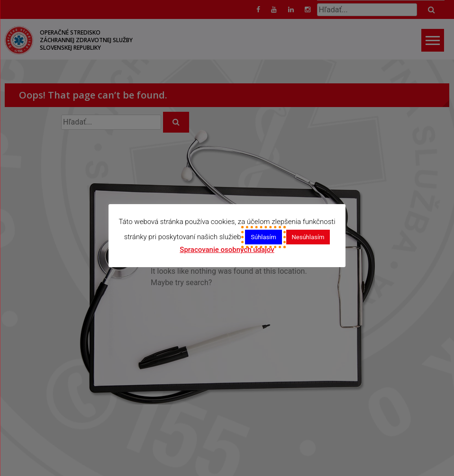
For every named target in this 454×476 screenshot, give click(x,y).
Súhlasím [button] (263, 237)
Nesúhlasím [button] (308, 237)
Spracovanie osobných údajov (227, 250)
